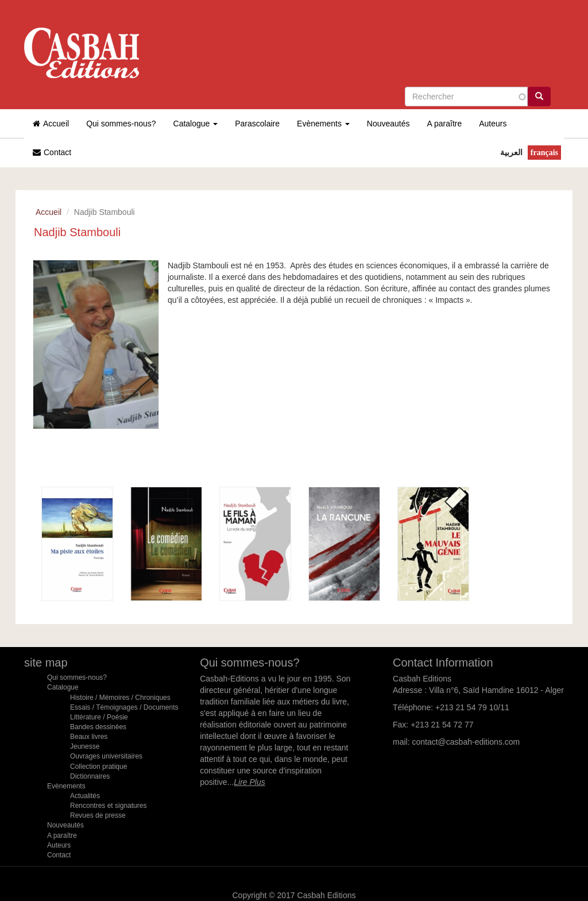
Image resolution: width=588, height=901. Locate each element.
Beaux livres (89, 737)
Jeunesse (85, 746)
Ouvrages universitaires (106, 757)
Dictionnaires (90, 776)
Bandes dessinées (98, 727)
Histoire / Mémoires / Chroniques (120, 698)
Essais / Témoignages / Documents (124, 707)
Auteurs (493, 124)
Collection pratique (98, 767)
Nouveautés (388, 124)
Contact (52, 152)
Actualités (85, 796)
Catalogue (196, 124)
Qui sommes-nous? (121, 124)
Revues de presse (98, 815)
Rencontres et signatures (108, 806)
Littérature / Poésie (99, 717)
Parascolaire (257, 124)
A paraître (445, 124)
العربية (511, 152)
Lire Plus (249, 782)
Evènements (323, 124)
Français (544, 153)
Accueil (51, 124)
